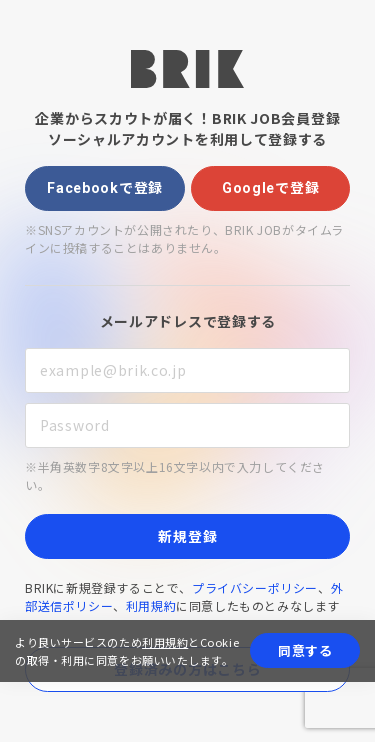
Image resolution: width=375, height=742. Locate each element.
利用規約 (151, 605)
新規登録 (187, 536)
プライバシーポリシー (255, 587)
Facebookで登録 (105, 188)
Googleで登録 (270, 188)
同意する (305, 650)
